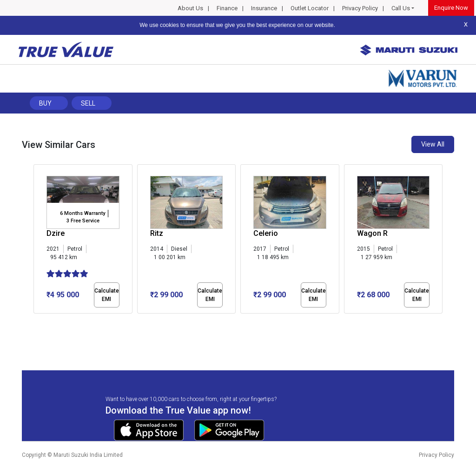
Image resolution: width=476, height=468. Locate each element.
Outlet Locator (310, 8)
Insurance (264, 8)
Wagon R (372, 233)
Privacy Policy (360, 8)
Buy (45, 103)
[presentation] (38, 241)
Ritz (157, 233)
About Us (190, 8)
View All (433, 144)
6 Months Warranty (83, 213)
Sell (88, 103)
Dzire (56, 233)
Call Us (401, 8)
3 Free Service (83, 221)
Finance (227, 8)
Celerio (266, 233)
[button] (36, 321)
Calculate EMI (107, 295)
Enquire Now (451, 8)
